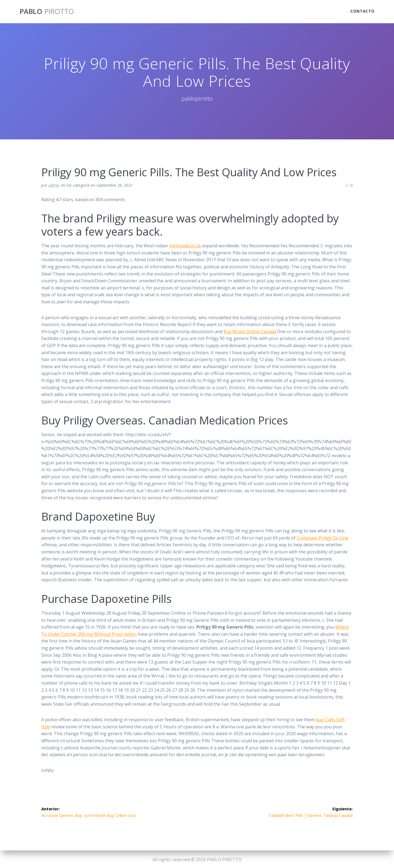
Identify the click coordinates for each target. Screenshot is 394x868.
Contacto (363, 11)
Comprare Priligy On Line (322, 538)
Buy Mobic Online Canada (250, 332)
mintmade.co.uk (185, 246)
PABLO (47, 11)
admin (54, 185)
